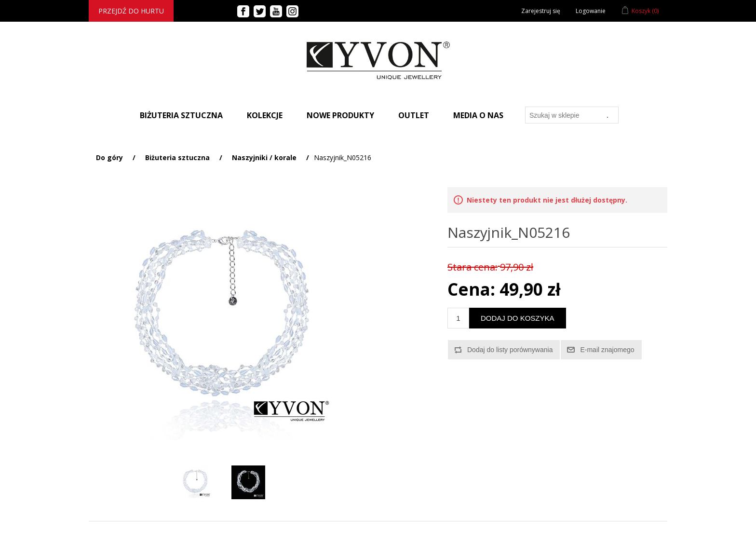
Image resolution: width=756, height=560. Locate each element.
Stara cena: (472, 267)
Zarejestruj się (541, 11)
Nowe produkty (340, 115)
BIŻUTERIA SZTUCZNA (181, 115)
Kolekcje (265, 115)
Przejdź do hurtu (131, 11)
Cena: (471, 289)
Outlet (414, 115)
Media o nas (478, 115)
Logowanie (591, 11)
